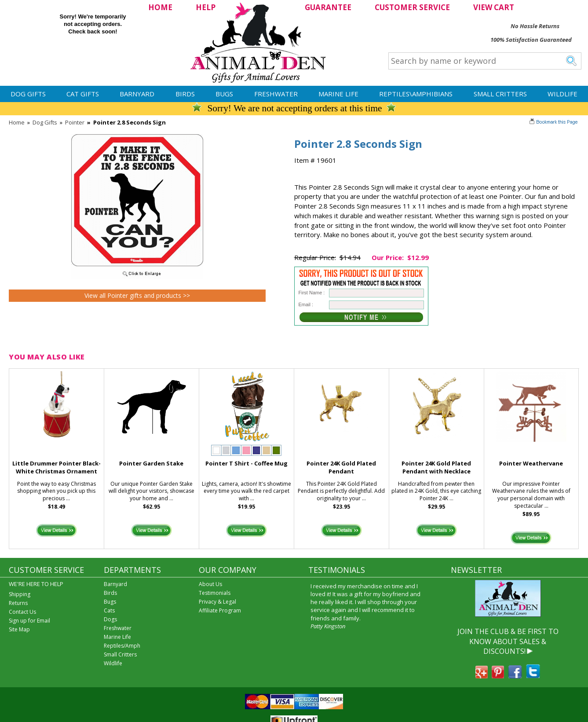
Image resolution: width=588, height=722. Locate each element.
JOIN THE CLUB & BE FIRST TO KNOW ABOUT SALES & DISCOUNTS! (508, 641)
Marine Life (338, 94)
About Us (210, 584)
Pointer (75, 122)
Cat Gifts (83, 94)
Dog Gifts (28, 94)
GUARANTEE (328, 7)
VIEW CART (494, 7)
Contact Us (22, 612)
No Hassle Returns (535, 26)
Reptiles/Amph (122, 646)
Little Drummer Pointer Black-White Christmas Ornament (57, 467)
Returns (18, 603)
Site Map (19, 629)
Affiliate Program (220, 610)
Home (17, 122)
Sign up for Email (29, 621)
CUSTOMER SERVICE (412, 7)
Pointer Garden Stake (151, 463)
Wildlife (562, 94)
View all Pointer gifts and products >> (137, 295)
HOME (160, 7)
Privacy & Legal (217, 602)
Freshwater (276, 94)
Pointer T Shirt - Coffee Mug (247, 463)
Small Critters (500, 94)
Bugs (224, 94)
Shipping (20, 594)
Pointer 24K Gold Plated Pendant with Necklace (436, 467)
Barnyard (137, 94)
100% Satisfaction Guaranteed (531, 40)
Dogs (110, 619)
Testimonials (215, 593)
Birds (185, 94)
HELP (206, 7)
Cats (109, 610)
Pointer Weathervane (531, 463)
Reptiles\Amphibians (416, 94)
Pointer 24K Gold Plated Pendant (341, 467)
